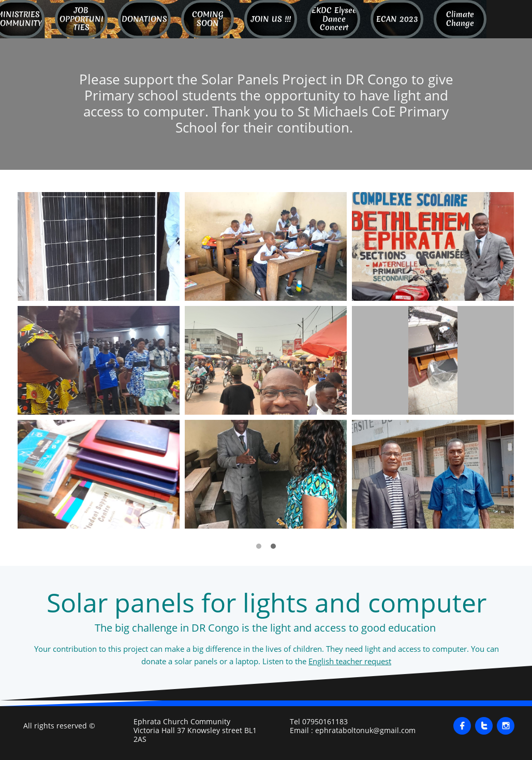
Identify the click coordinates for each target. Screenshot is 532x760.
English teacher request (350, 661)
